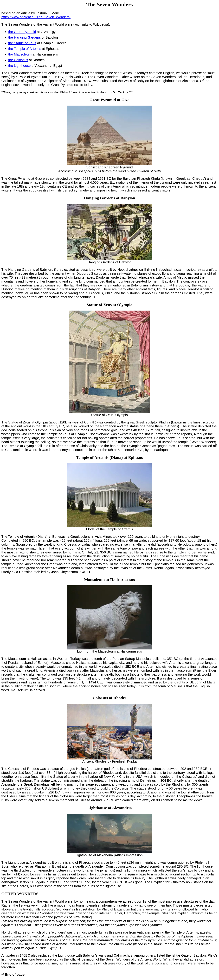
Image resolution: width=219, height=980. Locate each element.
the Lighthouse (19, 66)
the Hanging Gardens (24, 37)
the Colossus (18, 60)
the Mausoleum (20, 54)
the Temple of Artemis (25, 49)
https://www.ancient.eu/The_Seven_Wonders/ (36, 17)
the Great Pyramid (22, 32)
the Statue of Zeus (22, 43)
